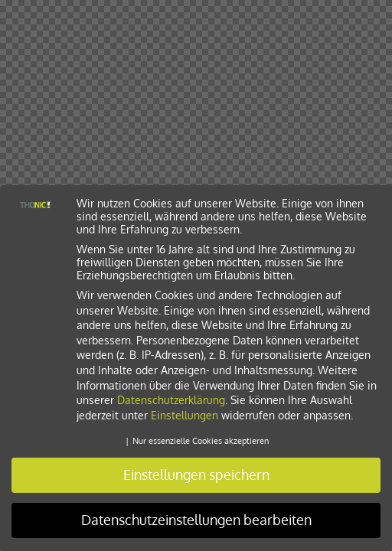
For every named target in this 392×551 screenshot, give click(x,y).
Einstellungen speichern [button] (196, 474)
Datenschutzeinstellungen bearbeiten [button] (196, 520)
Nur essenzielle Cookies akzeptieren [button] (201, 440)
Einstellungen (185, 415)
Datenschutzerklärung (171, 400)
